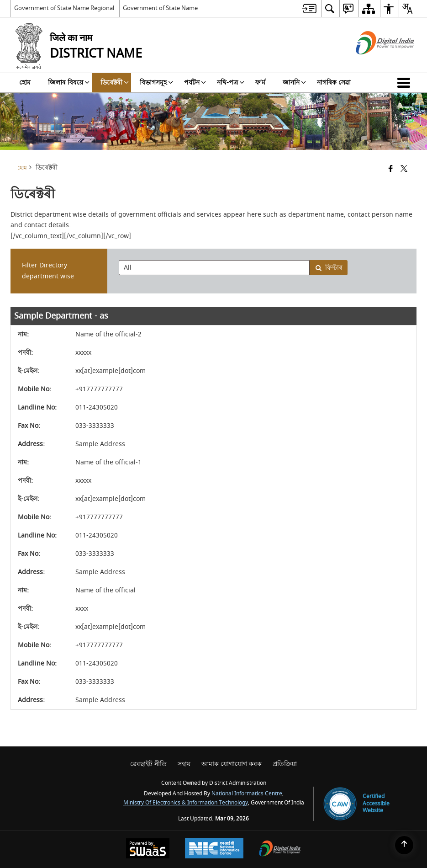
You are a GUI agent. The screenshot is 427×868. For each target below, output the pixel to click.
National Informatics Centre (247, 794)
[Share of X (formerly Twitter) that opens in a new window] (404, 169)
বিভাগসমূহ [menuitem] (156, 83)
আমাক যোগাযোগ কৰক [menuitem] (232, 764)
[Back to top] (404, 845)
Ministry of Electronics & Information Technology (186, 803)
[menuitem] (309, 8)
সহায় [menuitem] (184, 764)
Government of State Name (160, 8)
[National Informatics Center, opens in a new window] (214, 849)
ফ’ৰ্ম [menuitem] (260, 83)
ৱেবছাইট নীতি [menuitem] (148, 764)
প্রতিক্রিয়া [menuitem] (285, 764)
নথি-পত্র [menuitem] (231, 83)
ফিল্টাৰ (329, 268)
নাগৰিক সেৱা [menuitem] (334, 83)
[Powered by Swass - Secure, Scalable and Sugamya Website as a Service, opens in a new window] (148, 849)
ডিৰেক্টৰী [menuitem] (115, 83)
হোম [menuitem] (25, 83)
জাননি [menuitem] (294, 83)
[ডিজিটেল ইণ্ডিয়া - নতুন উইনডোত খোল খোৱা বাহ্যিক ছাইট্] (374, 62)
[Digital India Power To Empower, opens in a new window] (280, 849)
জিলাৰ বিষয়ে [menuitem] (69, 83)
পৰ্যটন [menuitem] (195, 83)
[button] (406, 83)
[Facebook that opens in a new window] (391, 169)
